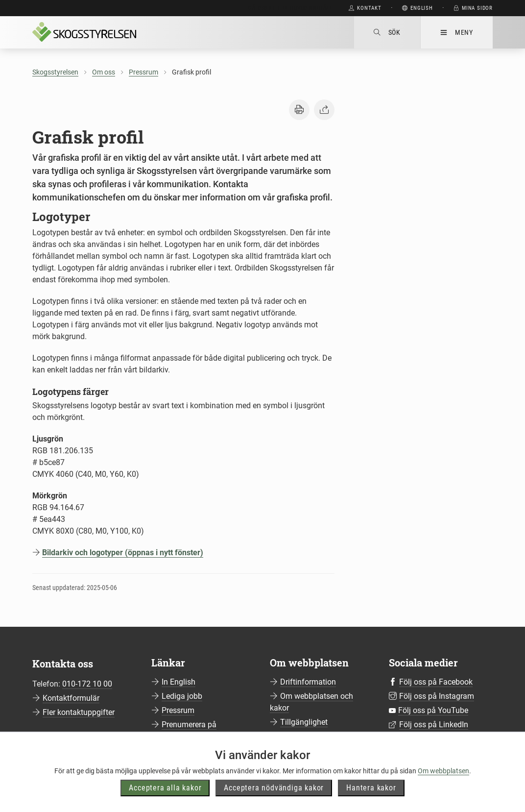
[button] (299, 110)
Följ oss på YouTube (433, 710)
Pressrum (143, 72)
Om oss (104, 72)
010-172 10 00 (87, 684)
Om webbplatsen (443, 787)
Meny (457, 32)
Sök (387, 32)
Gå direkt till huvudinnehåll (290, 8)
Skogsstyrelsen (55, 72)
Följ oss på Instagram (437, 696)
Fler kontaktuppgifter (79, 712)
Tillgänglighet (304, 722)
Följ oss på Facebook (436, 682)
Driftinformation (308, 682)
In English (179, 682)
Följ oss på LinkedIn (434, 725)
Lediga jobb (182, 696)
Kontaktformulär (71, 698)
